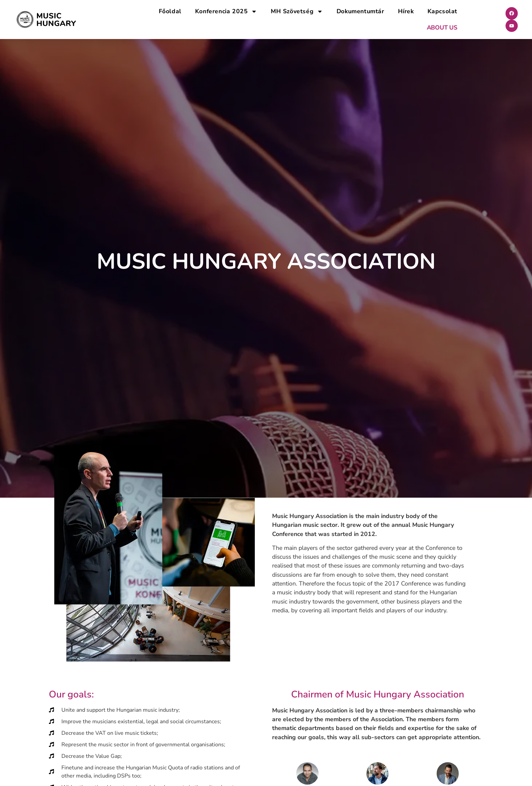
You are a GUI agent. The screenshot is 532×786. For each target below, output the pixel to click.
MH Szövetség (297, 12)
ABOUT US (442, 27)
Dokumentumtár (360, 11)
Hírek (406, 11)
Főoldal (170, 11)
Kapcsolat (442, 11)
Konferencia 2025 (226, 12)
